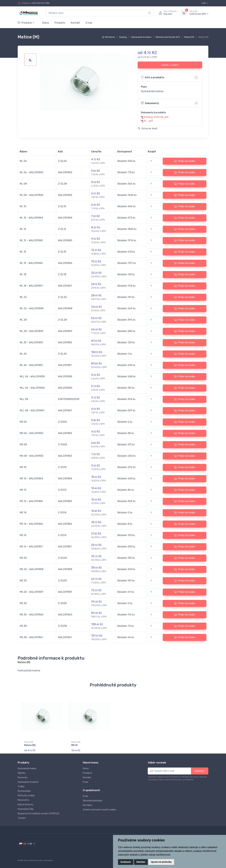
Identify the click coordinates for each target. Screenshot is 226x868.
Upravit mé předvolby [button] (161, 862)
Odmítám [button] (141, 862)
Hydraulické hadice (27, 769)
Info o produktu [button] (153, 77)
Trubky (21, 787)
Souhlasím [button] (126, 862)
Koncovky (23, 778)
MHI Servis (110, 37)
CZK (204, 3)
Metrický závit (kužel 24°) (168, 37)
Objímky (22, 773)
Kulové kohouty (25, 805)
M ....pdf (149, 121)
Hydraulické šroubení (141, 37)
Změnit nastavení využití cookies (99, 810)
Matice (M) (189, 37)
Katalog (123, 37)
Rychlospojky (24, 791)
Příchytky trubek (26, 796)
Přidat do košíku (185, 161)
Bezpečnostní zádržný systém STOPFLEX (39, 814)
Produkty (25, 23)
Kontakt (75, 23)
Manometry (23, 800)
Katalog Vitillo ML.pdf (156, 117)
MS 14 (74, 745)
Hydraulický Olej (25, 809)
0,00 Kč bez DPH (199, 13)
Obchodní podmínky (93, 801)
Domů (46, 23)
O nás (89, 23)
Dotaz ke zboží (148, 128)
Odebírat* (200, 771)
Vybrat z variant (170, 65)
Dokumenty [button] (150, 103)
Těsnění (22, 818)
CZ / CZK (26, 844)
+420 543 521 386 (40, 3)
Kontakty (88, 805)
